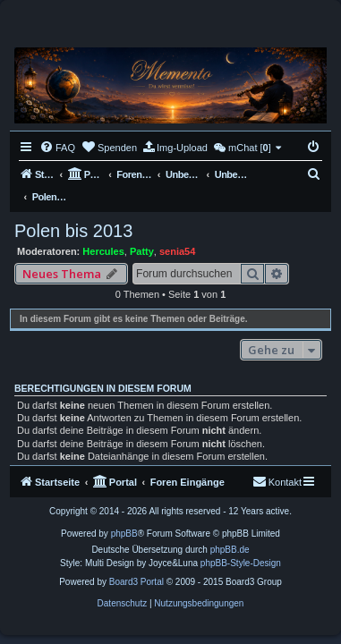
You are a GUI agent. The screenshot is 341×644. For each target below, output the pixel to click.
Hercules (103, 251)
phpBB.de (230, 550)
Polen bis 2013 (73, 231)
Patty (142, 251)
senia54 (177, 251)
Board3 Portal (136, 582)
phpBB (124, 534)
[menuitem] (57, 148)
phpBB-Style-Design (241, 563)
